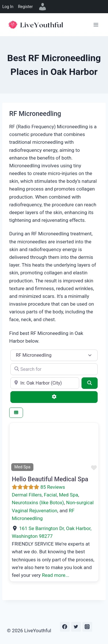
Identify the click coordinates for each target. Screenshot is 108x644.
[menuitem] (43, 7)
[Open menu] (96, 25)
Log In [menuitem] (8, 7)
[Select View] (16, 413)
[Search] (90, 383)
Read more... (55, 575)
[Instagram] (87, 627)
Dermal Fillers (27, 495)
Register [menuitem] (25, 7)
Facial (50, 495)
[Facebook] (65, 627)
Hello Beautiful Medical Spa (50, 479)
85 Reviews (53, 487)
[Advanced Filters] (54, 397)
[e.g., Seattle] (45, 383)
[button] (16, 448)
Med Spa (69, 495)
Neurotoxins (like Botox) (38, 503)
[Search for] (54, 369)
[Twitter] (76, 627)
